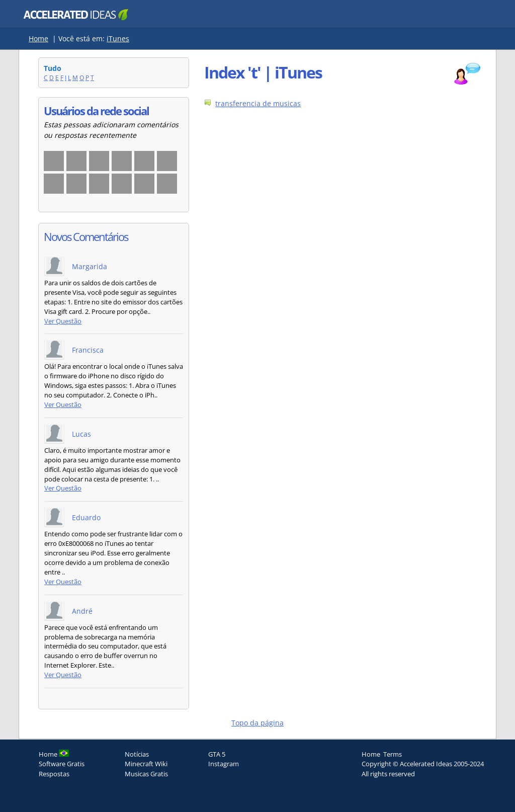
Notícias (137, 754)
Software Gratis (62, 764)
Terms (393, 754)
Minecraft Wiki (146, 764)
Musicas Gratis (146, 774)
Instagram (224, 764)
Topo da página (257, 723)
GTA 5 (217, 754)
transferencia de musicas (258, 103)
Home (38, 38)
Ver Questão (63, 321)
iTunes (118, 38)
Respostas (54, 774)
